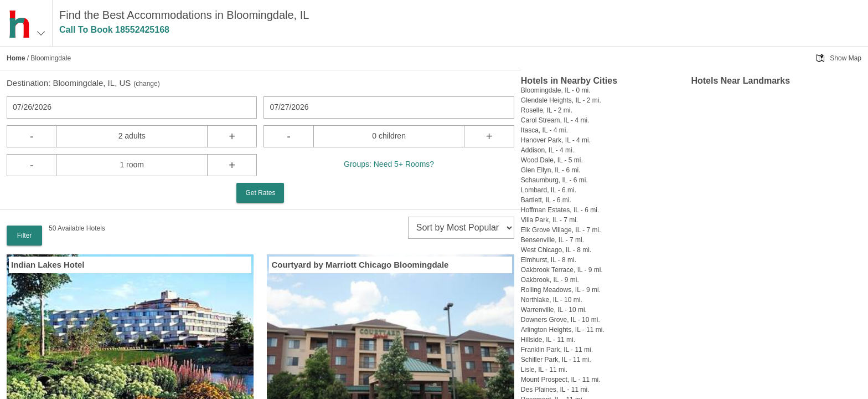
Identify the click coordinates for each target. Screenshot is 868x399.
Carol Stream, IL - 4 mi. (555, 120)
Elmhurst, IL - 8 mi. (549, 260)
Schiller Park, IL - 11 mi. (556, 360)
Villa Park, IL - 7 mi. (549, 220)
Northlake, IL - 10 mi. (552, 300)
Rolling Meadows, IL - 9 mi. (561, 290)
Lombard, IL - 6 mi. (549, 190)
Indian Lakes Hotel (48, 265)
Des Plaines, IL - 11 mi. (555, 390)
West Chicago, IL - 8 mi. (556, 250)
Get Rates (260, 193)
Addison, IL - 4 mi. (547, 150)
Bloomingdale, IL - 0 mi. (556, 90)
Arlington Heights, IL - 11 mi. (563, 330)
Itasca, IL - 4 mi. (544, 130)
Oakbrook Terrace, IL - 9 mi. (562, 270)
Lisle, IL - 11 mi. (544, 370)
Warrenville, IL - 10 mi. (554, 310)
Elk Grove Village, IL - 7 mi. (561, 230)
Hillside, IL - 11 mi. (548, 340)
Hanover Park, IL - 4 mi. (556, 140)
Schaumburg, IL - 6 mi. (554, 180)
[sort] (461, 228)
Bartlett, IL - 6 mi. (546, 200)
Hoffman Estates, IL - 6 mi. (560, 210)
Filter (25, 236)
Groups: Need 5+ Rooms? (389, 164)
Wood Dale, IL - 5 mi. (552, 160)
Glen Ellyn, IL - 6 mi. (551, 170)
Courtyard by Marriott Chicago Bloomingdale (360, 265)
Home (16, 58)
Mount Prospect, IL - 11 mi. (561, 380)
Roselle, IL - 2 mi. (547, 110)
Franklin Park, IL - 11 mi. (557, 350)
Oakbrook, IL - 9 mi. (550, 280)
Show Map (846, 58)
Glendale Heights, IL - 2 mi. (561, 100)
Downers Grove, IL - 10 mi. (560, 320)
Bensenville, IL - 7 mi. (552, 240)
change (146, 84)
